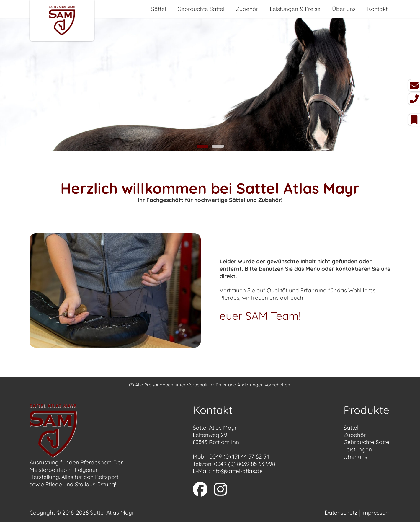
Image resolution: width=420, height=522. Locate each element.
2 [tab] (218, 146)
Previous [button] (18, 85)
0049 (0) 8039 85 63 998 (245, 464)
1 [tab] (202, 146)
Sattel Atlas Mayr (112, 513)
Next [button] (402, 85)
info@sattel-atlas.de (237, 471)
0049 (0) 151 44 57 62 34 (239, 456)
